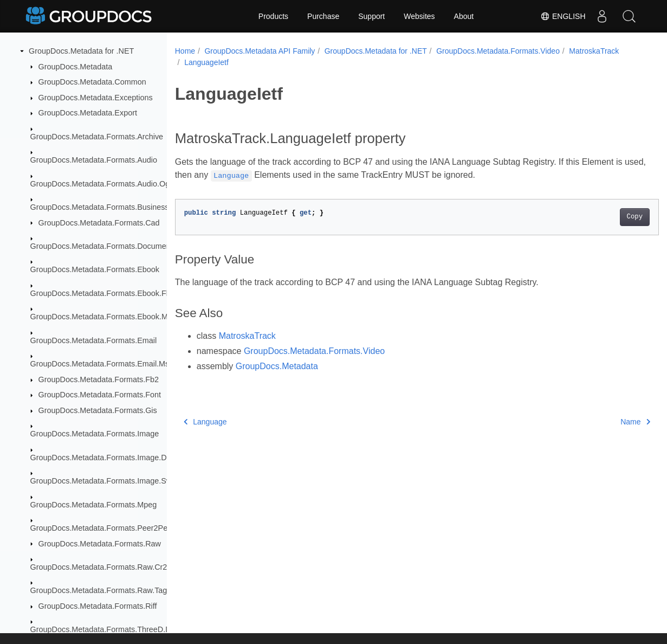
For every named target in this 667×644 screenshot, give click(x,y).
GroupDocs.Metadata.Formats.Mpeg (94, 505)
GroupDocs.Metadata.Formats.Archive (97, 137)
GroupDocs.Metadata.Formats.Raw (100, 544)
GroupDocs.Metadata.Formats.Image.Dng (103, 458)
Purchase (323, 16)
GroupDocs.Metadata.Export (88, 113)
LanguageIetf (266, 62)
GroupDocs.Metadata (76, 67)
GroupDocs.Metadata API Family (260, 51)
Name (602, 422)
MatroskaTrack (209, 62)
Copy (601, 217)
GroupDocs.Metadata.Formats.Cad (99, 223)
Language (205, 422)
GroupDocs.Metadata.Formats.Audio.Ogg (102, 184)
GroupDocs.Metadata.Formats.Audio (94, 160)
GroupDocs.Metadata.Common (92, 82)
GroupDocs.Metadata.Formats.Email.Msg (102, 364)
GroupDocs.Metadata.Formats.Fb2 (99, 379)
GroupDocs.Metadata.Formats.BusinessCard (108, 207)
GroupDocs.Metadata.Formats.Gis (98, 410)
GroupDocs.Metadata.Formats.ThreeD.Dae (105, 629)
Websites (419, 16)
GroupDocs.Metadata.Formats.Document (102, 246)
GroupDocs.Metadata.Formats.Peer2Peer (102, 528)
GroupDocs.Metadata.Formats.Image (95, 434)
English (563, 16)
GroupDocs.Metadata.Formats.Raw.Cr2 (99, 567)
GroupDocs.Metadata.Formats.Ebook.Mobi (105, 317)
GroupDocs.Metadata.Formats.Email (94, 340)
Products (273, 16)
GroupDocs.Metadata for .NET (81, 51)
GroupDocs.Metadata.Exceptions (96, 98)
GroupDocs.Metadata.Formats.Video (498, 51)
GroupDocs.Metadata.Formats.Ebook (95, 269)
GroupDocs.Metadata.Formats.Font (100, 395)
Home (185, 51)
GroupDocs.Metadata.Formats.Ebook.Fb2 (103, 293)
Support (371, 16)
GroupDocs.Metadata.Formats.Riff (98, 606)
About (464, 16)
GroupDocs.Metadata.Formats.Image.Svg (102, 481)
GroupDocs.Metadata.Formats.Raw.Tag (99, 590)
